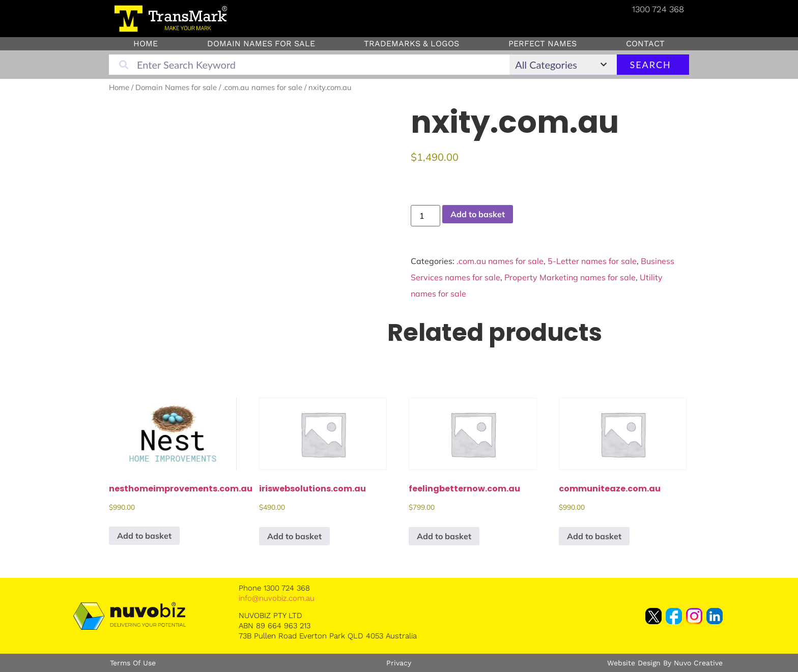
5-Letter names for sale (592, 261)
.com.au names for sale (263, 87)
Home (146, 43)
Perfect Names (543, 43)
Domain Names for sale (261, 43)
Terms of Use (133, 663)
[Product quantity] (425, 216)
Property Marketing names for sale (570, 277)
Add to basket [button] (144, 536)
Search (650, 65)
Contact (645, 43)
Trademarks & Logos (411, 43)
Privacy (399, 663)
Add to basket (478, 214)
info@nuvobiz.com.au (277, 598)
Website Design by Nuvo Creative (665, 663)
